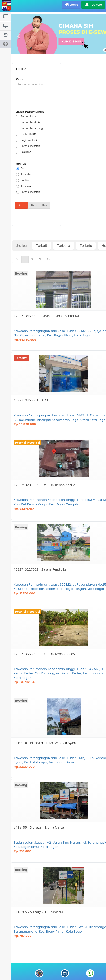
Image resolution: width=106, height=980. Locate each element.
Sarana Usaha (27, 117)
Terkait (42, 246)
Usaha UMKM (26, 134)
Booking (23, 180)
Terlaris (86, 246)
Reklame (24, 152)
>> (49, 259)
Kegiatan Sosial (28, 140)
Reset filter (39, 205)
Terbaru (64, 246)
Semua (23, 168)
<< (17, 259)
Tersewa (23, 186)
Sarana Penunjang (29, 128)
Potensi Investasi (28, 146)
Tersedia (24, 174)
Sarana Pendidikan (30, 122)
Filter (21, 205)
